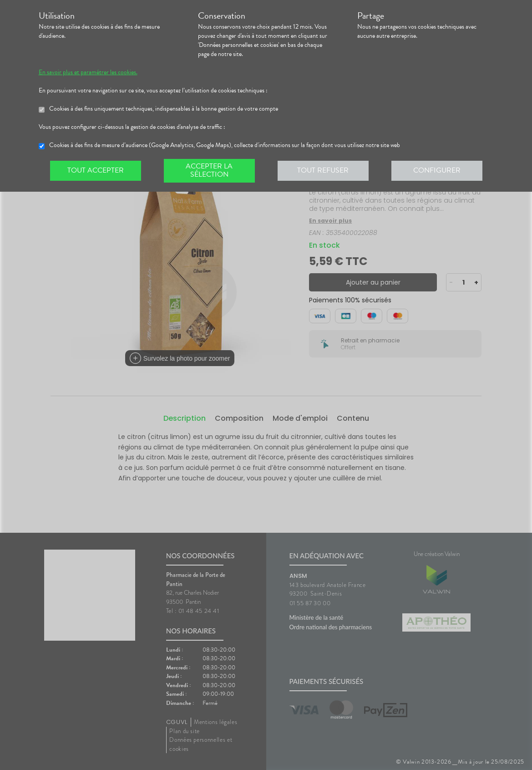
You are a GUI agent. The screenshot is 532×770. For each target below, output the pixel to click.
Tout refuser (323, 170)
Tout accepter (96, 170)
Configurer (437, 170)
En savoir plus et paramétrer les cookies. (88, 72)
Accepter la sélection (209, 170)
